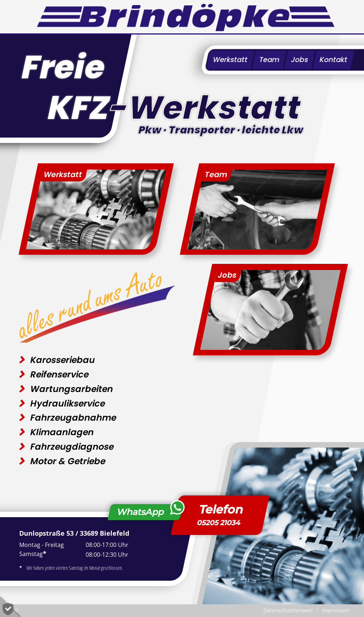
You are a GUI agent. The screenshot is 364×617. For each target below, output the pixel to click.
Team (269, 60)
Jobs (300, 60)
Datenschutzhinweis (288, 610)
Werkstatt (230, 60)
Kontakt (334, 60)
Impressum (336, 610)
